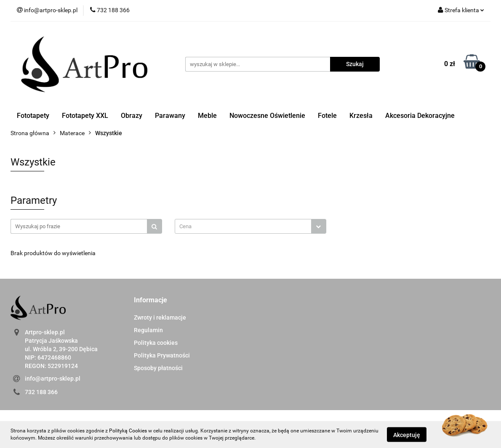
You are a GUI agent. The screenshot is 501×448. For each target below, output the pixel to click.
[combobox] (250, 226)
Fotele (327, 116)
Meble (207, 116)
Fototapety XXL (85, 116)
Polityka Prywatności (162, 355)
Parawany (170, 116)
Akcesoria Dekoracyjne (420, 116)
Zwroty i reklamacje (160, 317)
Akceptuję (407, 435)
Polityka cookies (156, 343)
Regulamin (148, 330)
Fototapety (33, 116)
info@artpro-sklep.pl (53, 379)
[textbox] (243, 226)
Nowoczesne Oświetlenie (267, 116)
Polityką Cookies (128, 431)
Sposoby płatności (158, 368)
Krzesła (361, 116)
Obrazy (132, 116)
